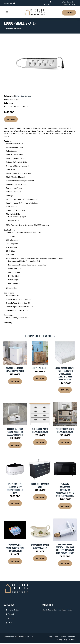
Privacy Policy (62, 639)
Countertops (26, 96)
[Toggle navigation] (7, 12)
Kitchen (17, 96)
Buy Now (11, 119)
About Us (12, 614)
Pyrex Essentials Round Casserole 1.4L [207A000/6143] (15, 548)
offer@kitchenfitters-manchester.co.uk (57, 610)
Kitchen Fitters (14, 610)
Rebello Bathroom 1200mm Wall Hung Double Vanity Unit (15, 432)
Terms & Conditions (67, 637)
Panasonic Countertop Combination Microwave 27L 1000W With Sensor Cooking (65, 490)
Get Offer (69, 13)
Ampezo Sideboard (40, 368)
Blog (50, 637)
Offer (10, 623)
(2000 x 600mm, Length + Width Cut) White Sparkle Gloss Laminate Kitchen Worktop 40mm (65, 374)
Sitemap (72, 639)
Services (11, 619)
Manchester (47, 4)
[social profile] (14, 3)
